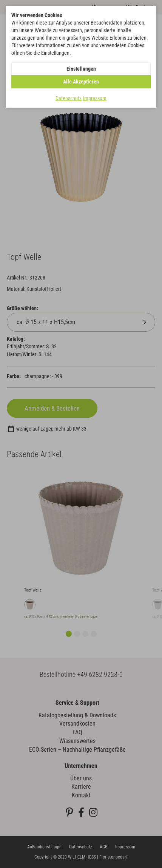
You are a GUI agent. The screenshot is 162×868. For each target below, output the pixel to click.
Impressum (95, 98)
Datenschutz (69, 98)
